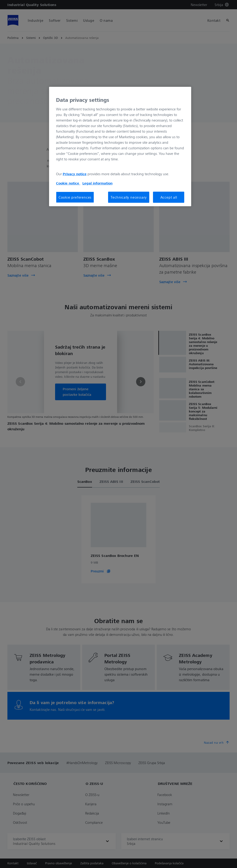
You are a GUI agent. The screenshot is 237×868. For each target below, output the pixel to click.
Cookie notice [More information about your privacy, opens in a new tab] (68, 183)
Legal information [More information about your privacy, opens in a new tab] (97, 183)
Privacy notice (75, 174)
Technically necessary (129, 197)
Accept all (169, 197)
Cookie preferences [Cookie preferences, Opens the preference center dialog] (75, 197)
